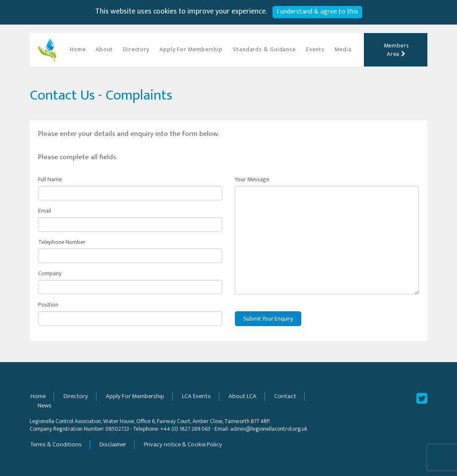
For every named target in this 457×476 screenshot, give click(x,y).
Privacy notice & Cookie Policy (183, 444)
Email (45, 211)
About (104, 49)
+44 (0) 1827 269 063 (185, 429)
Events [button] (315, 49)
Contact (285, 396)
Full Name (50, 180)
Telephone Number (62, 242)
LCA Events (196, 396)
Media (343, 49)
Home (78, 49)
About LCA (242, 396)
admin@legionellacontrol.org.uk (269, 429)
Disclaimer (113, 444)
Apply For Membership (191, 49)
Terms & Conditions (56, 444)
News (45, 405)
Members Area (396, 50)
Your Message (252, 180)
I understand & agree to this (317, 12)
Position (48, 305)
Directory (136, 49)
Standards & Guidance (264, 49)
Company (50, 274)
